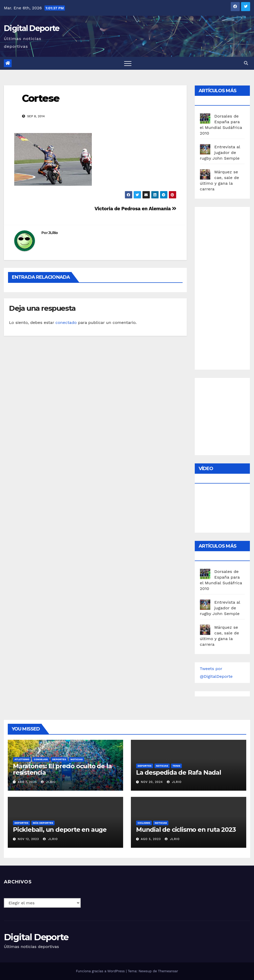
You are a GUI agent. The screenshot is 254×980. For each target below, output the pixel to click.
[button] (246, 63)
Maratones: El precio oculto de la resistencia (62, 769)
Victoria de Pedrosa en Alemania (135, 209)
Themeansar (168, 971)
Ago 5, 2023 (151, 839)
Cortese (41, 98)
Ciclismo (144, 823)
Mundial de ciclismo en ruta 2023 (186, 830)
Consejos (41, 759)
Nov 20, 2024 (152, 782)
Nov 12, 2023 (28, 839)
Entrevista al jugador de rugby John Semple (220, 153)
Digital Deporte (32, 28)
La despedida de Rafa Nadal (179, 772)
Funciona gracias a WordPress (101, 971)
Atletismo (22, 759)
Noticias (76, 759)
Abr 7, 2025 (27, 782)
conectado (66, 322)
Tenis (176, 766)
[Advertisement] (227, 287)
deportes (59, 759)
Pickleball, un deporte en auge (60, 830)
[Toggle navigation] (128, 63)
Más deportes (43, 823)
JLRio (53, 233)
